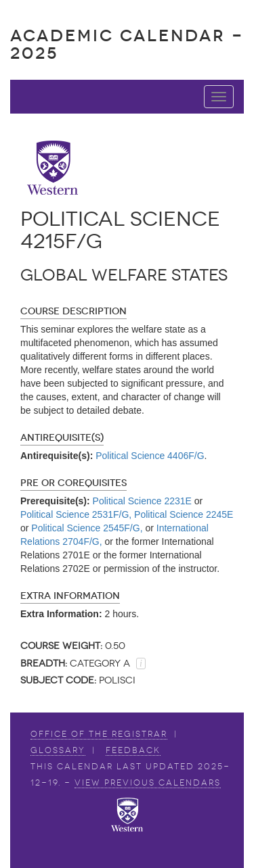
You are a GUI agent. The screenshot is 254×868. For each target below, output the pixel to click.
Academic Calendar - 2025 (127, 44)
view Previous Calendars (148, 783)
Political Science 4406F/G (150, 456)
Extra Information (70, 596)
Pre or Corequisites (73, 483)
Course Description (73, 311)
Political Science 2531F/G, (76, 514)
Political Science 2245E (184, 514)
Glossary (58, 750)
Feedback (133, 750)
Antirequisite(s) (62, 438)
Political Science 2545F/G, (87, 528)
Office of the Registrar (99, 734)
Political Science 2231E (142, 501)
